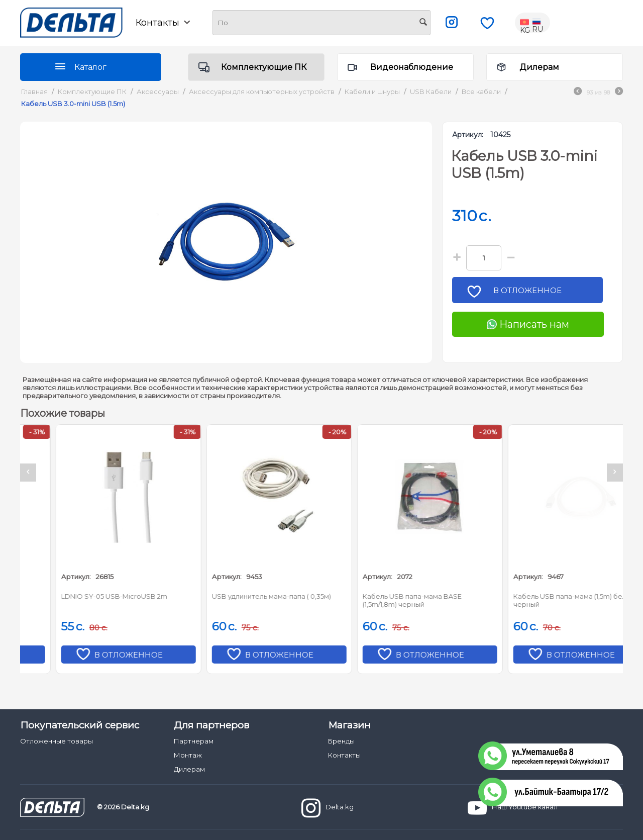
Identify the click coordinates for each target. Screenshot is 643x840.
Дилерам (539, 67)
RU (538, 23)
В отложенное (531, 293)
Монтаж (188, 755)
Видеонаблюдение (412, 67)
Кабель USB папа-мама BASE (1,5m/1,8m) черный (530, 600)
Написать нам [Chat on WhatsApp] (528, 324)
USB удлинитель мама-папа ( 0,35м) (389, 596)
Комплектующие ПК (264, 67)
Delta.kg (328, 808)
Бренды (341, 741)
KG (525, 23)
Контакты (163, 23)
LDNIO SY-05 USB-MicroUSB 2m (232, 596)
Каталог (90, 67)
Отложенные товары (57, 741)
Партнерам (194, 741)
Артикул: (468, 135)
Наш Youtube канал (513, 808)
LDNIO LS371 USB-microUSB (75, 596)
